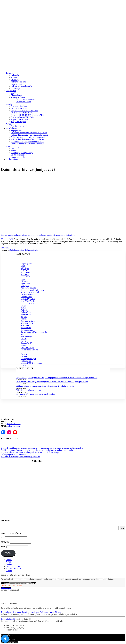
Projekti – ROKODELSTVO (22, 117)
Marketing (21, 612)
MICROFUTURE (28, 299)
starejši (23, 341)
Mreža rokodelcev (18, 97)
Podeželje (24, 310)
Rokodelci (25, 325)
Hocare (24, 279)
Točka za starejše (32, 250)
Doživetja (15, 80)
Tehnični (5, 612)
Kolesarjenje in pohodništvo (22, 86)
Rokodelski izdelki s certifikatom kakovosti (28, 139)
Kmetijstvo (25, 286)
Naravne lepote (17, 84)
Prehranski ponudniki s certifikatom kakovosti (29, 133)
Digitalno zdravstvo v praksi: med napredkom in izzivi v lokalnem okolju (45, 386)
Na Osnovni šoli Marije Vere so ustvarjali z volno (35, 394)
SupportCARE (26, 343)
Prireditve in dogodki (19, 126)
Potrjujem (5, 583)
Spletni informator (18, 155)
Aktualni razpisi (17, 95)
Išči (122, 528)
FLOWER (25, 275)
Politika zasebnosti (13, 568)
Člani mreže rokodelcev (25, 100)
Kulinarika (15, 75)
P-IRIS (23, 308)
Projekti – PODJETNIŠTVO (22, 113)
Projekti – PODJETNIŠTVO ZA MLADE (27, 115)
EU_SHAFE (26, 272)
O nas (8, 146)
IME (3, 538)
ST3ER (24, 339)
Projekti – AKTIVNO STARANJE (24, 111)
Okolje (23, 306)
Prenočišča (15, 77)
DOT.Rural (25, 268)
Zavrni (34, 583)
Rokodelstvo (26, 328)
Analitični (12, 612)
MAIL (3, 547)
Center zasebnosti (13, 566)
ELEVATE (25, 270)
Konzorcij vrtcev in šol (30, 292)
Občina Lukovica (28, 303)
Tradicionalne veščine (29, 350)
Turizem (9, 73)
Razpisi (24, 319)
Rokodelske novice (23, 102)
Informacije (15, 88)
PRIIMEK (5, 542)
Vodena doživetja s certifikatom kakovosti (27, 142)
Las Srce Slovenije (28, 294)
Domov (9, 560)
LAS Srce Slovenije (19, 108)
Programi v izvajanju (19, 106)
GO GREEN (26, 277)
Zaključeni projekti (18, 122)
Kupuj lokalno (16, 130)
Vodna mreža (26, 361)
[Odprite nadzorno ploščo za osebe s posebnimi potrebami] (5, 639)
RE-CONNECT (27, 323)
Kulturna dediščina (18, 82)
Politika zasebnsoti (47, 612)
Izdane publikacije (18, 157)
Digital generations (17, 250)
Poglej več (5, 248)
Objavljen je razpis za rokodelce (28, 390)
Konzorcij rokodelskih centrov (33, 290)
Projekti (9, 104)
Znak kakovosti (12, 128)
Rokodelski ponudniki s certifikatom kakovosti (29, 135)
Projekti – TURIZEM (19, 119)
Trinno (23, 352)
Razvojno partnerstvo (29, 321)
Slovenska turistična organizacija (34, 332)
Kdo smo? (15, 148)
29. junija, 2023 (7, 239)
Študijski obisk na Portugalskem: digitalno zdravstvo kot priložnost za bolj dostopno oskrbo (52, 382)
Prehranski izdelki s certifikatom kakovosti (28, 137)
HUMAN (24, 281)
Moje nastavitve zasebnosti (20, 583)
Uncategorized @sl (28, 359)
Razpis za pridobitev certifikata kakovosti (27, 144)
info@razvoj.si (14, 426)
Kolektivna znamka (28, 288)
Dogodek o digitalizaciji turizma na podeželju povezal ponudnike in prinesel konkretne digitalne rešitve (57, 378)
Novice (9, 124)
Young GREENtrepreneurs (31, 363)
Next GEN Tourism (28, 301)
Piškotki (9, 571)
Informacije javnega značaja (22, 153)
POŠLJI (8, 553)
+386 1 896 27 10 (13, 424)
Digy (23, 266)
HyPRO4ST (25, 283)
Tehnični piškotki (8, 619)
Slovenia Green (27, 330)
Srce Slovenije (26, 337)
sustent (23, 345)
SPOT (13, 93)
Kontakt (14, 150)
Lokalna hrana (26, 297)
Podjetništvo (11, 91)
